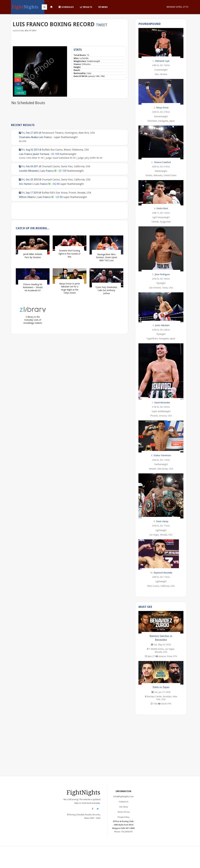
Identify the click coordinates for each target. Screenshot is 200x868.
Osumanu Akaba (28, 137)
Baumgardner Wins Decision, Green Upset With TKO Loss (106, 257)
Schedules (66, 7)
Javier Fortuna (41, 154)
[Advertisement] (70, 39)
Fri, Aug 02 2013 (29, 150)
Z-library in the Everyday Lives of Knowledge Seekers (33, 320)
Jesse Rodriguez (162, 274)
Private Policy (124, 817)
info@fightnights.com (123, 796)
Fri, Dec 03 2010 (29, 180)
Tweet (102, 25)
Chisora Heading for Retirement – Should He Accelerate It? (33, 287)
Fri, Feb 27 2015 (29, 133)
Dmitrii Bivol (162, 208)
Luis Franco (45, 137)
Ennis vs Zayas (161, 687)
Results (86, 7)
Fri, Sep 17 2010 (29, 193)
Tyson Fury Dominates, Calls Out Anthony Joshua (106, 290)
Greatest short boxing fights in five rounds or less (70, 254)
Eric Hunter (25, 184)
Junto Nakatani (162, 325)
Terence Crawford (162, 162)
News (103, 7)
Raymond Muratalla (163, 573)
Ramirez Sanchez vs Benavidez (161, 638)
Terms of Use (124, 812)
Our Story (124, 807)
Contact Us (123, 802)
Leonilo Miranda (28, 171)
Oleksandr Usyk (162, 61)
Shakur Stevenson (162, 455)
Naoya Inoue (162, 108)
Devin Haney (162, 521)
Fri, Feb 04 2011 (29, 167)
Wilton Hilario (27, 197)
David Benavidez (162, 403)
